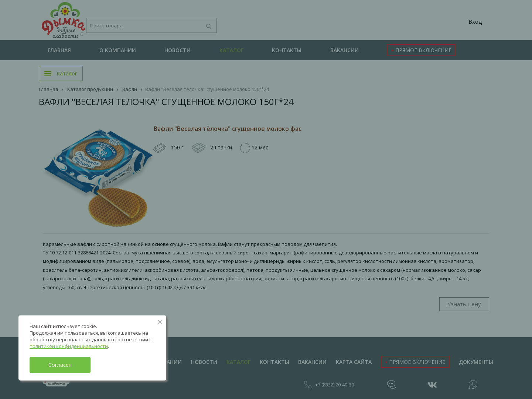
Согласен (60, 365)
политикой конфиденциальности (69, 346)
